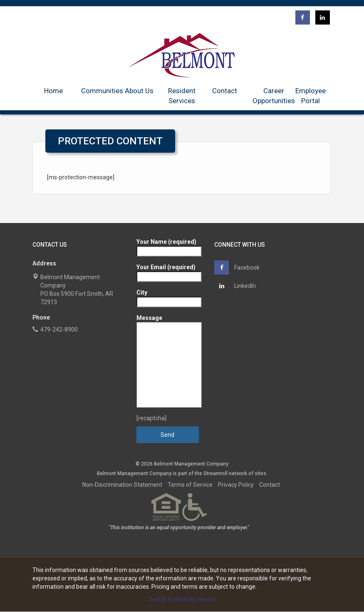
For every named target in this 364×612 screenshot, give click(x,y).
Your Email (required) (169, 272)
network (238, 473)
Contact (225, 91)
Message (169, 361)
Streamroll (215, 473)
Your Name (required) (169, 247)
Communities (102, 91)
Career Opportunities (274, 96)
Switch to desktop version (182, 599)
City (169, 297)
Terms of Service (190, 485)
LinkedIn (235, 286)
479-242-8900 (59, 330)
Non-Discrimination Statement (122, 485)
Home (53, 91)
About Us (139, 91)
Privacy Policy (236, 485)
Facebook (237, 268)
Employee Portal (311, 96)
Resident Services (182, 96)
